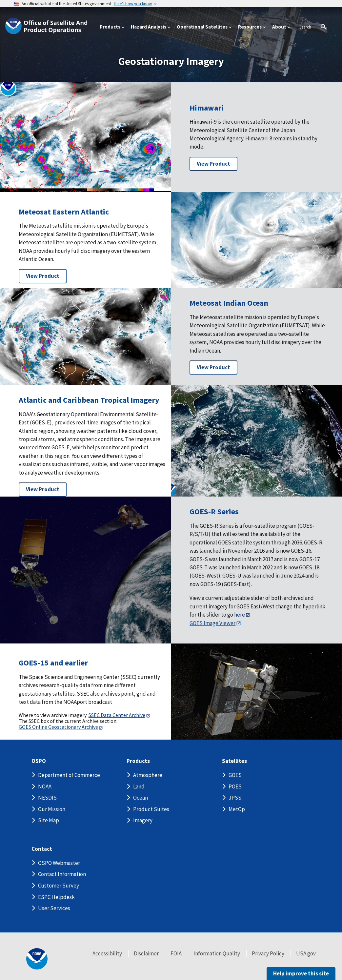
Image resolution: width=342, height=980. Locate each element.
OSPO (39, 761)
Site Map (49, 820)
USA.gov (306, 953)
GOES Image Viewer (212, 623)
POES (235, 786)
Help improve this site (301, 973)
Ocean (141, 798)
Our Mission (52, 809)
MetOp (237, 809)
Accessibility (107, 953)
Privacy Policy (268, 953)
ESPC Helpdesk (56, 897)
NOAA (45, 786)
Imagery (143, 820)
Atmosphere (148, 775)
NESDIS (47, 798)
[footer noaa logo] (37, 959)
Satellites (234, 761)
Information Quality (217, 953)
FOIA (176, 953)
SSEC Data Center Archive (117, 715)
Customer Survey (59, 886)
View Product (213, 164)
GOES (235, 775)
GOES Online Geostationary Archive (58, 727)
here (240, 615)
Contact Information (62, 874)
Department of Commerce (69, 775)
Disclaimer (146, 953)
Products (138, 761)
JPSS (235, 798)
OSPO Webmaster (59, 863)
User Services (54, 908)
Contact (42, 849)
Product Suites (151, 809)
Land (139, 786)
